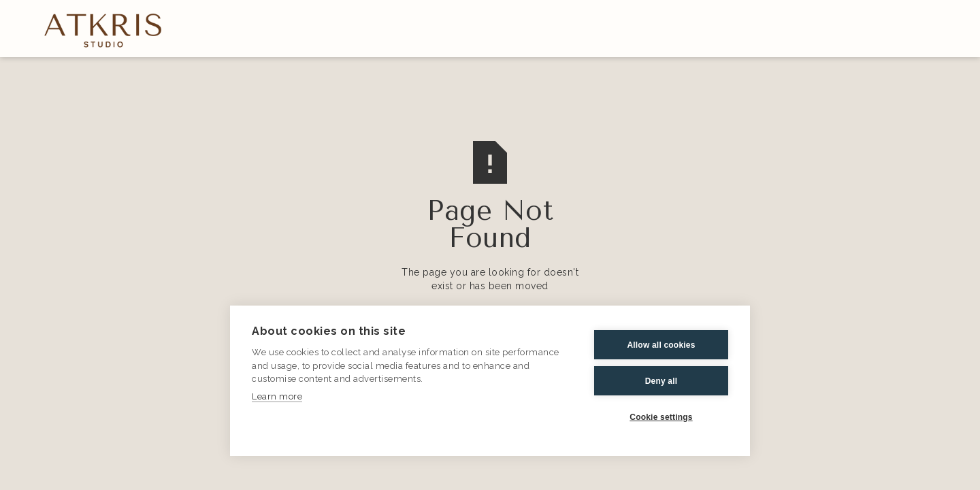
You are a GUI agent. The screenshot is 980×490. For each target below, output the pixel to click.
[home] (103, 29)
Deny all (661, 381)
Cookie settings (661, 417)
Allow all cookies (661, 345)
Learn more (277, 396)
